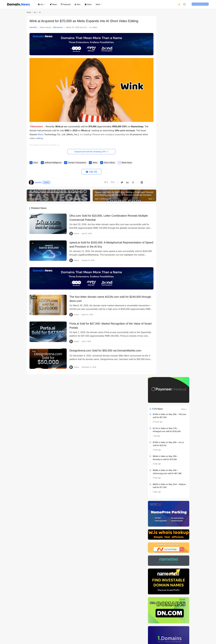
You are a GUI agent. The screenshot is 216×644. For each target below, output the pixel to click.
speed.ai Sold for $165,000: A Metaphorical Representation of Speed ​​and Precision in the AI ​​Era (104, 243)
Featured (67, 4)
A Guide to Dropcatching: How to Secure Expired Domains (176, 381)
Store (89, 4)
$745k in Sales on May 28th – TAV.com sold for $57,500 (169, 55)
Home (29, 12)
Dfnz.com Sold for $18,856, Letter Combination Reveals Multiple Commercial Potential (100, 216)
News (54, 4)
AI (90, 27)
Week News (127, 161)
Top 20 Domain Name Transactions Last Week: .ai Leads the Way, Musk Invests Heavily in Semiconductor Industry (169, 473)
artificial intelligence (53, 161)
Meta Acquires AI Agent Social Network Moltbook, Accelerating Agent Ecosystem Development (169, 523)
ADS (102, 631)
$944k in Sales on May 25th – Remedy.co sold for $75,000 (165, 97)
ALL (42, 4)
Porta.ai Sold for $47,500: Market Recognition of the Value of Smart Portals (103, 324)
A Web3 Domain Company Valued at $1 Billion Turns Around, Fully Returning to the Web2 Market (169, 484)
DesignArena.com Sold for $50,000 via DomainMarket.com (102, 349)
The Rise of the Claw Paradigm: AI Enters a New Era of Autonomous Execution (166, 513)
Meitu (95, 161)
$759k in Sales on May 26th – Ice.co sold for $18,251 (168, 83)
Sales (95, 27)
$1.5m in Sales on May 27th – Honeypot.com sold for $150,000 (167, 69)
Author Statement (89, 631)
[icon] (170, 633)
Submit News (203, 5)
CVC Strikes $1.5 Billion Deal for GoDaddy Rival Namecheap (175, 434)
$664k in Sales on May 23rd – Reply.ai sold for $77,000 (169, 125)
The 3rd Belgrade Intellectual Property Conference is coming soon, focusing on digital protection (169, 455)
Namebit (33, 27)
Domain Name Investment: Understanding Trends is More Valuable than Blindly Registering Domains (169, 544)
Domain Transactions (77, 161)
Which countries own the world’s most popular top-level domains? (176, 355)
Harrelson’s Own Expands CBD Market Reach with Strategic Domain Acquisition (168, 317)
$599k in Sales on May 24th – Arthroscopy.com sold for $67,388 (167, 111)
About (111, 631)
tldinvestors (58, 27)
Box (79, 4)
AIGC (36, 161)
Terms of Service (55, 631)
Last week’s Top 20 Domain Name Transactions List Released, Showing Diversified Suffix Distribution (168, 534)
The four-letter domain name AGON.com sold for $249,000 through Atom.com (102, 296)
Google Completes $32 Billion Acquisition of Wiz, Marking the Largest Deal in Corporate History (169, 502)
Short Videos (109, 161)
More (99, 4)
